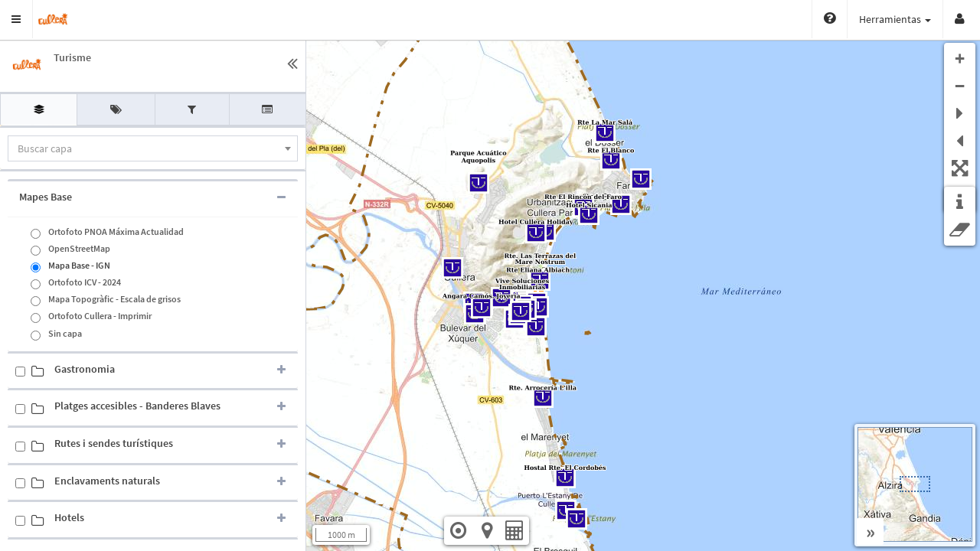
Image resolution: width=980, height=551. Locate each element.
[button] (16, 19)
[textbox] (153, 148)
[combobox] (153, 148)
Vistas (913, 19)
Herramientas (835, 19)
